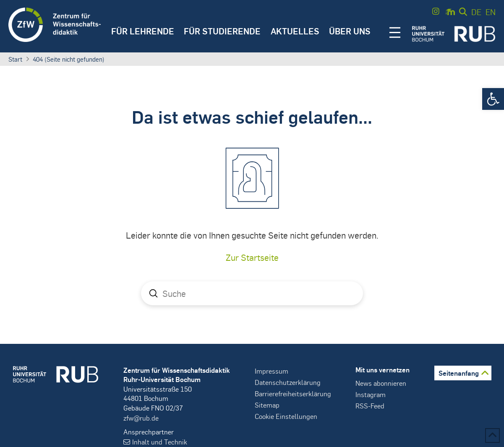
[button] (493, 99)
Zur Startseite (252, 257)
